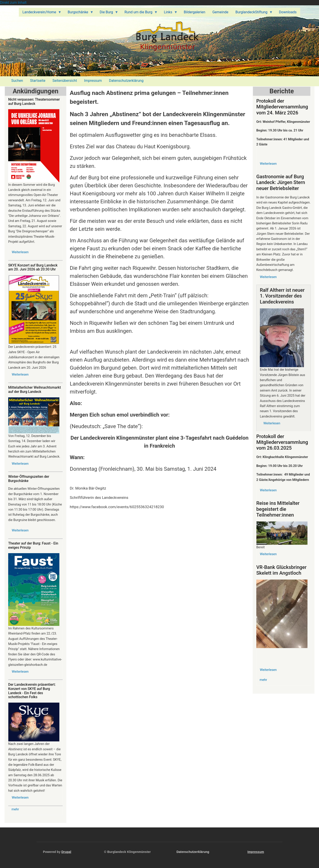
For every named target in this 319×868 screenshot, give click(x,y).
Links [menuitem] (169, 13)
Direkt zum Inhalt (13, 3)
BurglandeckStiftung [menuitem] (252, 13)
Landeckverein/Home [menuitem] (40, 13)
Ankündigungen (35, 91)
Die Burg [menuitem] (107, 13)
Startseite (38, 81)
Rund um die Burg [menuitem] (139, 13)
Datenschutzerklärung (126, 81)
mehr (15, 809)
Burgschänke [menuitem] (79, 13)
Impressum (93, 81)
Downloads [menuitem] (288, 12)
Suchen (17, 81)
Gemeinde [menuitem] (220, 12)
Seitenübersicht (65, 81)
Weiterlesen (20, 252)
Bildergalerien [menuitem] (194, 12)
